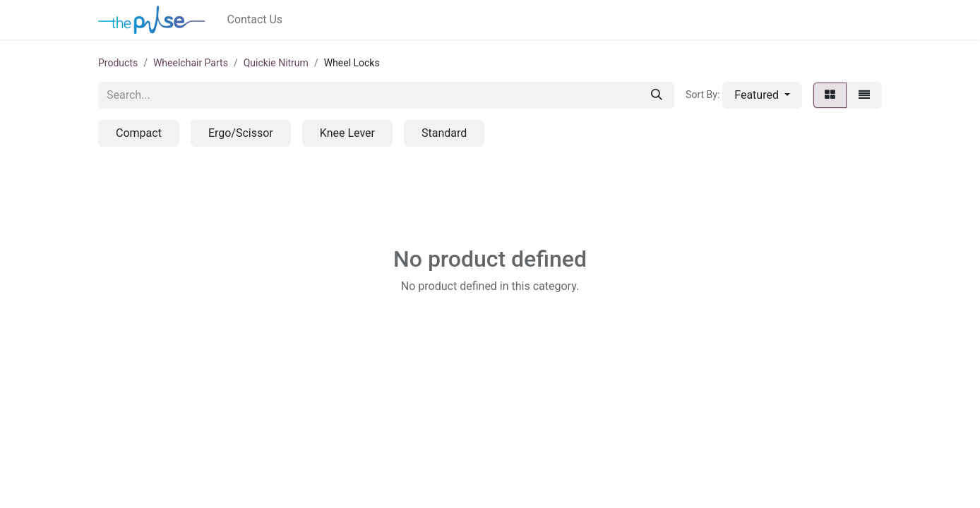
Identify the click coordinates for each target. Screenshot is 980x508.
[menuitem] (255, 20)
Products (118, 63)
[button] (762, 95)
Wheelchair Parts (191, 63)
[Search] (657, 95)
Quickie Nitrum (276, 63)
